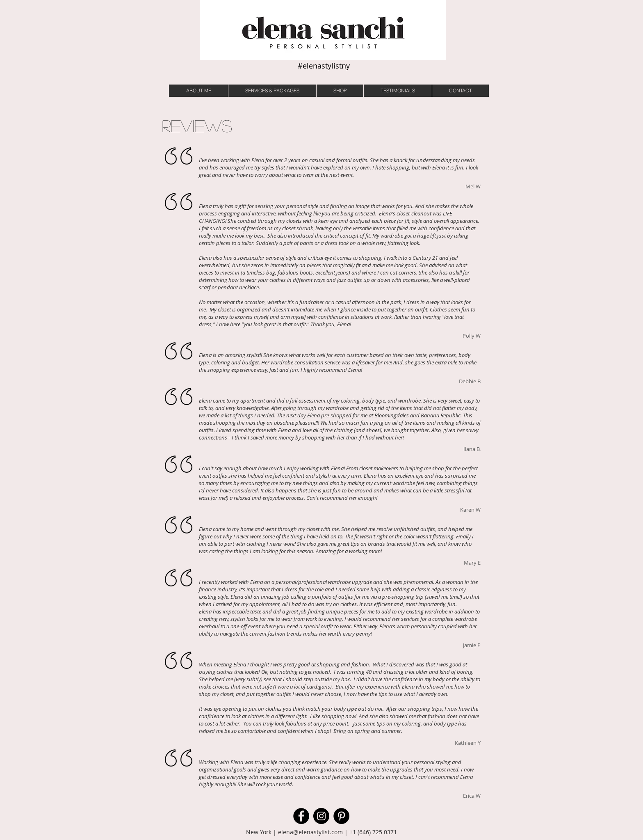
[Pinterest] (341, 816)
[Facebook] (301, 816)
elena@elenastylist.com (310, 832)
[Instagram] (321, 816)
